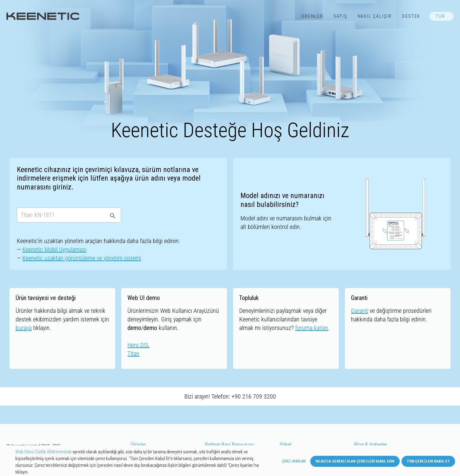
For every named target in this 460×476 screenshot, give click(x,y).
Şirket (286, 445)
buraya (24, 328)
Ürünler (312, 16)
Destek (411, 16)
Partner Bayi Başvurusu (230, 445)
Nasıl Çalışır (375, 16)
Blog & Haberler (371, 445)
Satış (340, 16)
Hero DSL (138, 345)
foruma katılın (312, 328)
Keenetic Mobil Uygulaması (54, 249)
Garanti (360, 311)
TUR (440, 16)
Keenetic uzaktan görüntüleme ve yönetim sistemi (82, 258)
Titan (133, 354)
